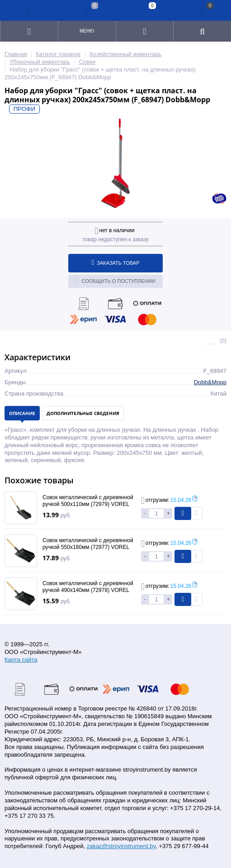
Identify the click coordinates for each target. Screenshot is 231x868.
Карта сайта (21, 660)
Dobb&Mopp (210, 382)
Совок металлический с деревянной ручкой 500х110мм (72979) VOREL (88, 501)
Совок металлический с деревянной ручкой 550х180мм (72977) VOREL (88, 544)
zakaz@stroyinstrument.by (121, 846)
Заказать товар (116, 262)
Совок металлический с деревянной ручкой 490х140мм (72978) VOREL (88, 587)
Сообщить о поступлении (116, 281)
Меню (87, 31)
